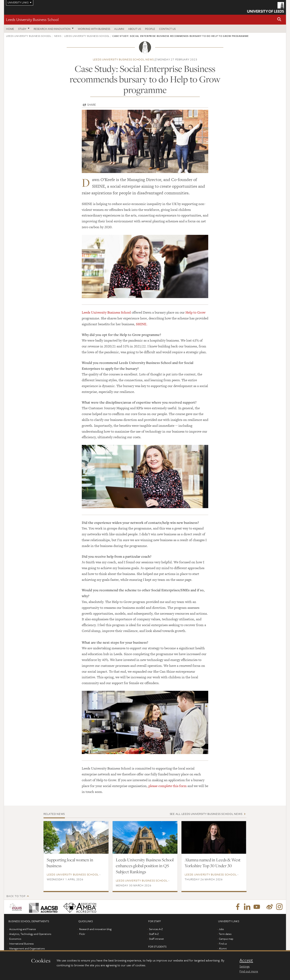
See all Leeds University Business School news (206, 814)
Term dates (225, 934)
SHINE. (142, 324)
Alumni (119, 29)
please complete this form (168, 786)
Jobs (221, 929)
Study (22, 29)
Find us (223, 944)
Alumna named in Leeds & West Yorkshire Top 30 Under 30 (213, 863)
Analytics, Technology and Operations (30, 934)
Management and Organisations (27, 948)
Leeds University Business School (32, 19)
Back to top (16, 896)
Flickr (82, 934)
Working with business (94, 29)
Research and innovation (52, 29)
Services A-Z (156, 929)
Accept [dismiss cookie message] (246, 960)
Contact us (167, 29)
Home (10, 29)
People (150, 29)
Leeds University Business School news (123, 59)
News (58, 36)
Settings (244, 966)
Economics (15, 939)
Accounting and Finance (23, 929)
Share (92, 105)
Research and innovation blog (95, 929)
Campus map (226, 939)
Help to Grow (195, 312)
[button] (279, 20)
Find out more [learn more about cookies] (249, 971)
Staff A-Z (154, 934)
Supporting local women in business (70, 863)
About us (135, 29)
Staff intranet (156, 939)
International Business (21, 944)
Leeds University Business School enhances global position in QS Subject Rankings (145, 866)
